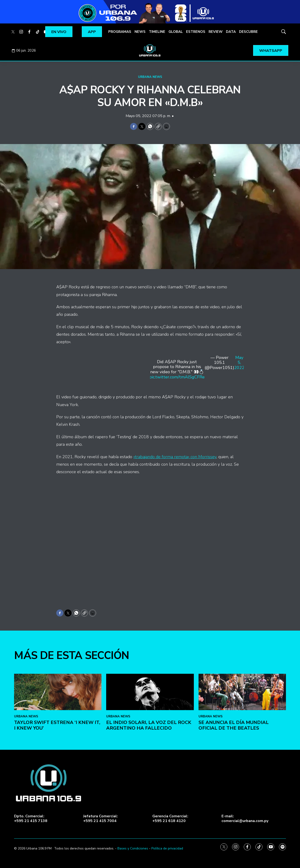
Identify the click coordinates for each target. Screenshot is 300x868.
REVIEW (216, 32)
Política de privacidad (167, 848)
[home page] (150, 50)
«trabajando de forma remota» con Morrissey (175, 457)
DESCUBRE (248, 32)
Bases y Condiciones (133, 848)
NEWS (140, 32)
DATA (231, 32)
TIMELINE (157, 32)
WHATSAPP (271, 51)
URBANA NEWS (150, 77)
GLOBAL (176, 32)
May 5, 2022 (239, 363)
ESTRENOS (196, 32)
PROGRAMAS (120, 32)
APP (92, 32)
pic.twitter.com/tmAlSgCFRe (177, 377)
